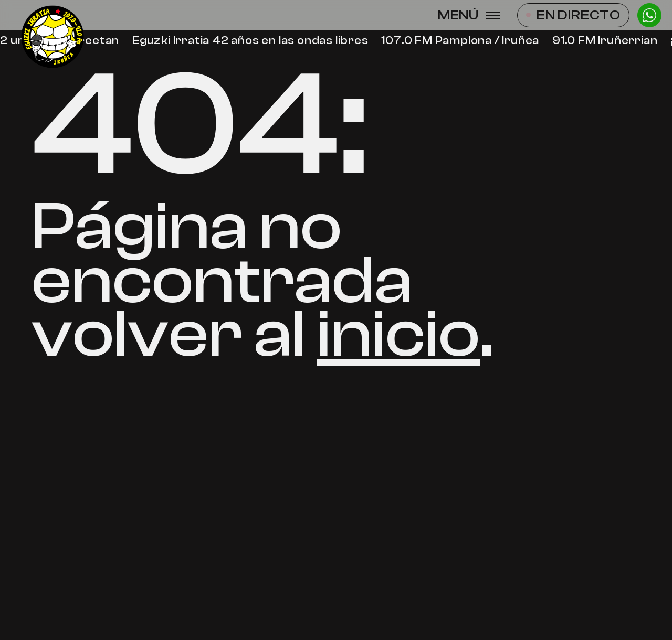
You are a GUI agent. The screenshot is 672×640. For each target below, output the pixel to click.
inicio (398, 334)
